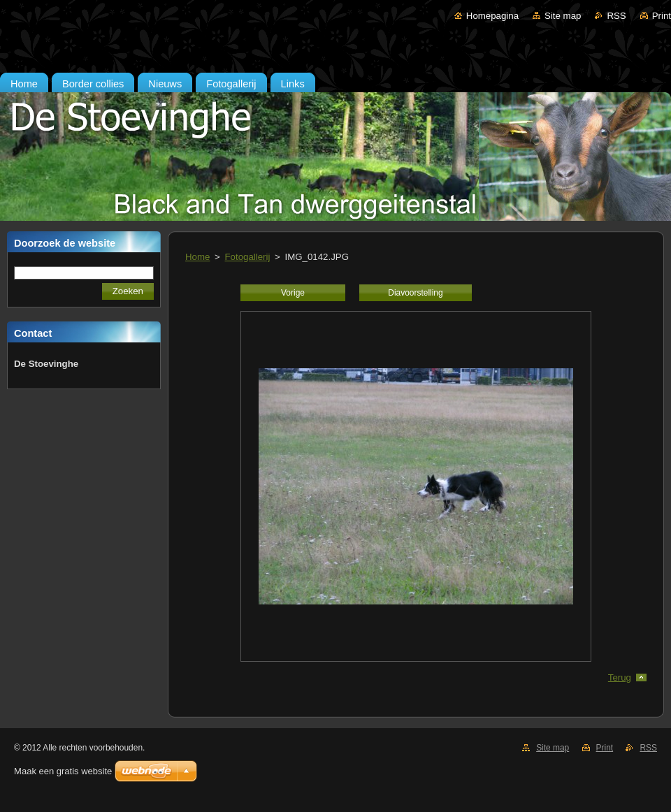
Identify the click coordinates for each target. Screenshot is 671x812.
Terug (620, 677)
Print (662, 16)
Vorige (293, 293)
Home (197, 257)
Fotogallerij (248, 257)
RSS (616, 16)
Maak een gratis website (63, 771)
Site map (563, 16)
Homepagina (492, 16)
